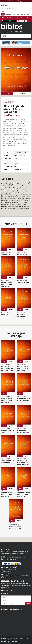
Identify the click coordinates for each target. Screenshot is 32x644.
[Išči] (16, 36)
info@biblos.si (8, 574)
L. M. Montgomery (12, 115)
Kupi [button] (7, 93)
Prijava (28, 603)
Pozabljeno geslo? (10, 14)
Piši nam (26, 18)
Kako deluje (20, 18)
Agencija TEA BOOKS (20, 153)
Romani (9, 101)
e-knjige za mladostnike (10, 102)
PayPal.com (5, 559)
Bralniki (14, 18)
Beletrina (22, 638)
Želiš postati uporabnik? (23, 14)
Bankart (13, 559)
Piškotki (3, 642)
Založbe (9, 18)
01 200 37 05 (7, 572)
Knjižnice (4, 18)
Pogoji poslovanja (12, 642)
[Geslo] (16, 12)
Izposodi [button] (22, 93)
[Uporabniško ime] (16, 8)
